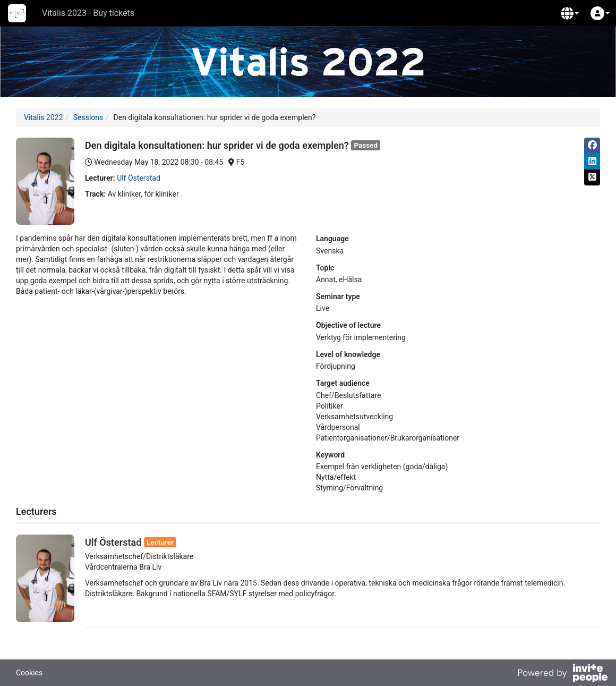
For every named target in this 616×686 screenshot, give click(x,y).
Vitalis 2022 (44, 117)
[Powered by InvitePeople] (562, 674)
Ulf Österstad (139, 178)
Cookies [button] (29, 673)
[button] (570, 13)
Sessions (88, 117)
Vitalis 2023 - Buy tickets (88, 13)
